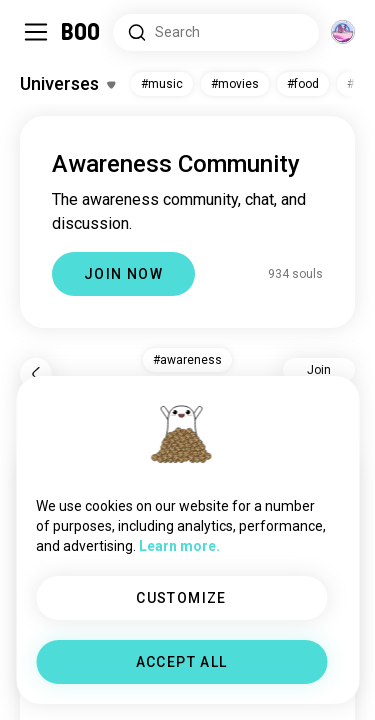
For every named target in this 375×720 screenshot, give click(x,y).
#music (162, 84)
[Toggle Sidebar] (36, 32)
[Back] (36, 374)
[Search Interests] (216, 32)
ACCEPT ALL (182, 662)
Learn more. (179, 546)
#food (303, 84)
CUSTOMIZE (181, 598)
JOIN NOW (123, 274)
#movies (235, 84)
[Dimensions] (343, 32)
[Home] (81, 32)
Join (319, 370)
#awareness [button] (187, 360)
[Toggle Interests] (67, 84)
